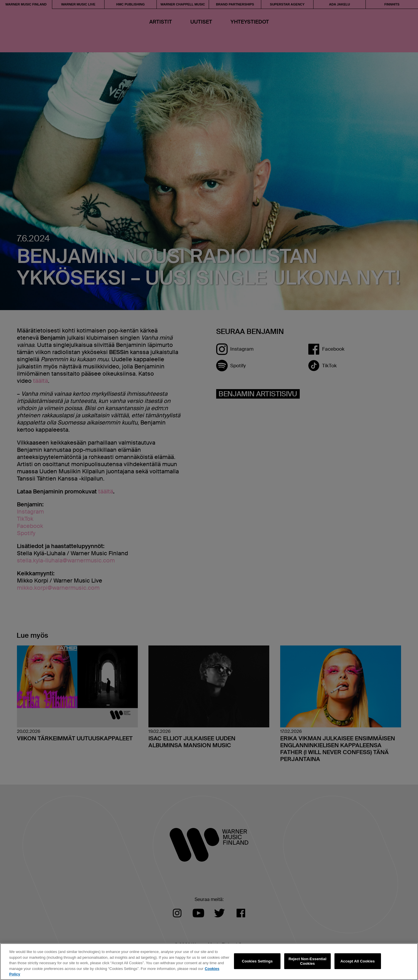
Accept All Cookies (358, 961)
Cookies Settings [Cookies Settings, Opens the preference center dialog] (257, 961)
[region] (209, 962)
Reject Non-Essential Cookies (307, 961)
